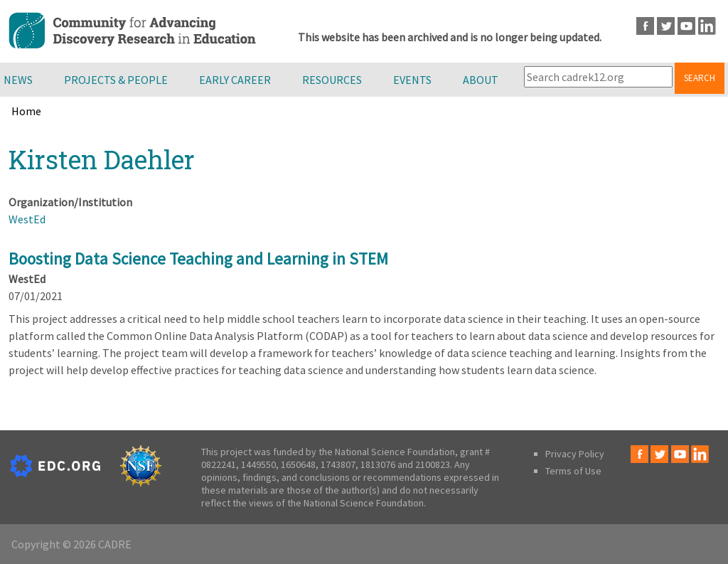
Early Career (235, 80)
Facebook (645, 26)
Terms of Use (573, 471)
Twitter (666, 26)
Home (26, 111)
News (18, 80)
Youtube (686, 26)
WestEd (27, 219)
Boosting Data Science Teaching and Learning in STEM (198, 259)
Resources (332, 80)
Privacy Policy (575, 454)
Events (412, 80)
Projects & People (116, 80)
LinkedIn (707, 26)
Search (700, 78)
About (481, 80)
